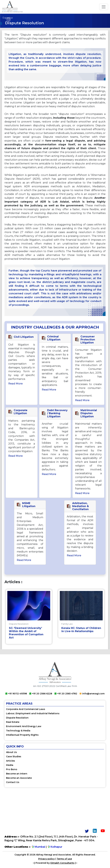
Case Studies (14, 756)
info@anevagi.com (92, 694)
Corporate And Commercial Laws (26, 709)
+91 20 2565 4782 (66, 694)
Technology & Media (18, 731)
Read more (15, 384)
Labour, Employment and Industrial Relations (33, 713)
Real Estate (13, 722)
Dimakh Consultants (62, 863)
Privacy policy (46, 859)
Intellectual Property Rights (22, 735)
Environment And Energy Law (24, 726)
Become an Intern (17, 774)
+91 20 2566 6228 (41, 694)
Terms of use (64, 859)
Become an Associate (19, 778)
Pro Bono (12, 769)
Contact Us (13, 782)
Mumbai (38, 847)
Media (10, 765)
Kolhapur (55, 847)
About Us (11, 752)
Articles (11, 761)
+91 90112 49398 (16, 694)
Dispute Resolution (17, 718)
